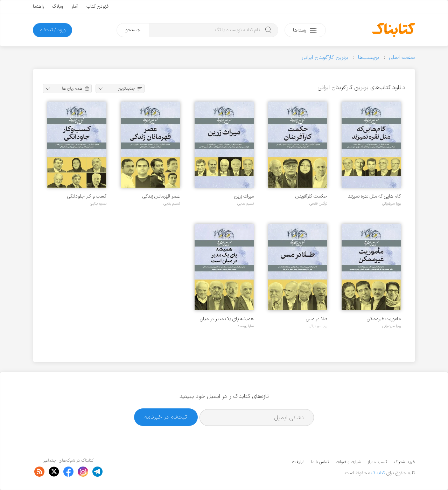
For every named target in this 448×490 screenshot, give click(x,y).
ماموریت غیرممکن (384, 319)
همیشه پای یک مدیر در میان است (227, 319)
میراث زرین (244, 196)
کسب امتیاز (377, 462)
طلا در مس (317, 319)
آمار (75, 6)
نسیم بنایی (246, 203)
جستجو (133, 30)
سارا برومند (246, 326)
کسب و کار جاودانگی (87, 196)
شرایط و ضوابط (348, 462)
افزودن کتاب (98, 6)
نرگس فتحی (318, 203)
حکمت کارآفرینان (311, 196)
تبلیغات (298, 462)
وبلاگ (58, 6)
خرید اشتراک (405, 462)
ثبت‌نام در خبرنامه (166, 417)
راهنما (38, 6)
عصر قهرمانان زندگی (161, 196)
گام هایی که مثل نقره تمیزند (374, 196)
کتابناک (378, 473)
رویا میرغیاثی (391, 203)
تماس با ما (320, 462)
